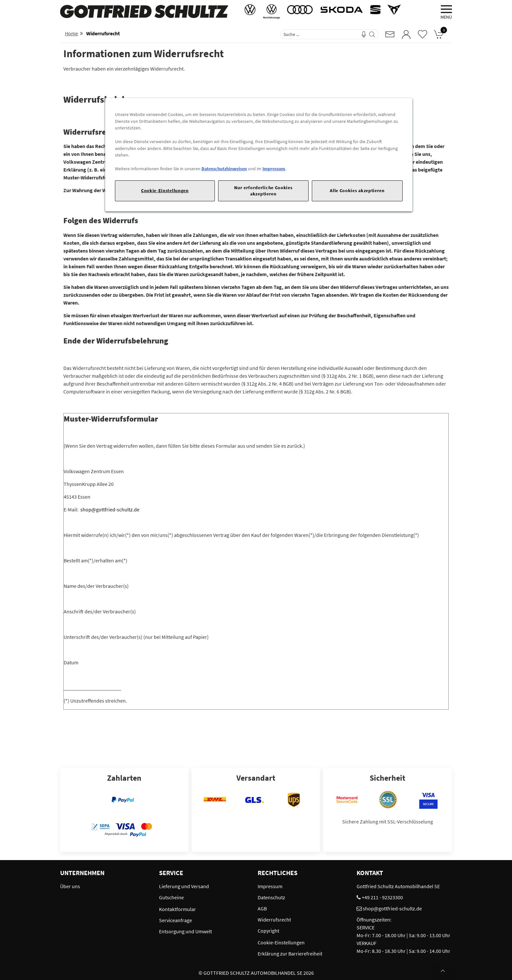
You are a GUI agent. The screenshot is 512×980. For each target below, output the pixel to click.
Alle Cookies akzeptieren (357, 191)
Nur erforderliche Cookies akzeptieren (263, 191)
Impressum (274, 169)
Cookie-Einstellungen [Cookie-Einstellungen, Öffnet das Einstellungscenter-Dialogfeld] (165, 191)
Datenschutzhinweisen (224, 169)
